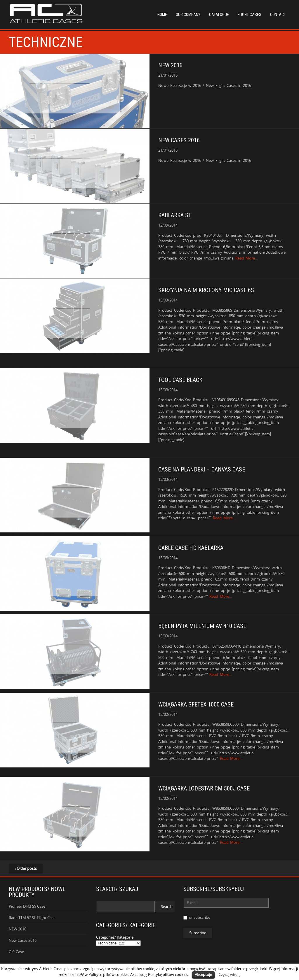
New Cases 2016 (23, 940)
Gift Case (16, 952)
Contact (278, 15)
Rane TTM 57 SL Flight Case (32, 918)
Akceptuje (203, 974)
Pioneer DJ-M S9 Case (27, 906)
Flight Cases (250, 15)
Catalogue (219, 15)
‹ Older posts (26, 868)
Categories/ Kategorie (115, 937)
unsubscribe (197, 917)
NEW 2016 (18, 929)
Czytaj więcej (230, 974)
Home (162, 15)
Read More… (247, 258)
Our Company (188, 15)
